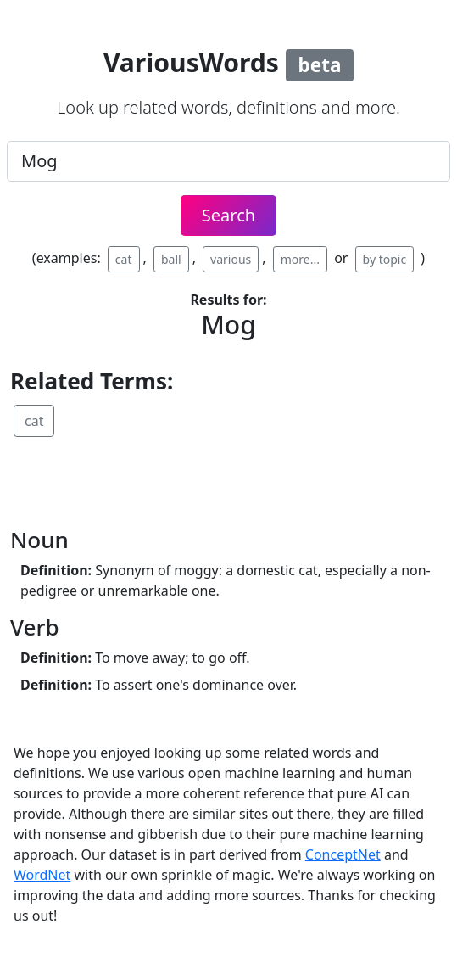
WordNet (42, 875)
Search (228, 215)
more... (300, 259)
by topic (385, 259)
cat (124, 259)
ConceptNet (343, 854)
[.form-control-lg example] (228, 161)
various (231, 259)
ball (171, 259)
